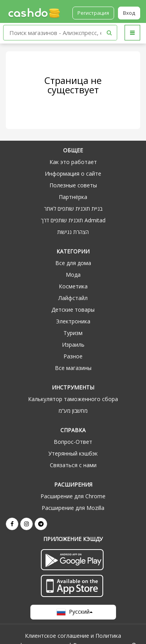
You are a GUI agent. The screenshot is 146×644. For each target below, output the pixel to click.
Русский (73, 612)
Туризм (73, 333)
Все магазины (73, 368)
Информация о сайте (73, 174)
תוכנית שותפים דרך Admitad (73, 220)
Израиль (73, 345)
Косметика (73, 286)
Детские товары (73, 310)
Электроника (73, 321)
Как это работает (73, 162)
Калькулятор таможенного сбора (73, 399)
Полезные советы (73, 185)
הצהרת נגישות (73, 232)
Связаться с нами (73, 465)
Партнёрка (73, 197)
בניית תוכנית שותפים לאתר (73, 209)
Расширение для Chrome (73, 496)
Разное (73, 356)
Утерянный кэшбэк (73, 453)
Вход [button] (129, 13)
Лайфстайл (73, 298)
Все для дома (73, 263)
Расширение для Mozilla (73, 508)
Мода (73, 275)
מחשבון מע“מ (73, 411)
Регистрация (93, 13)
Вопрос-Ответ (73, 442)
